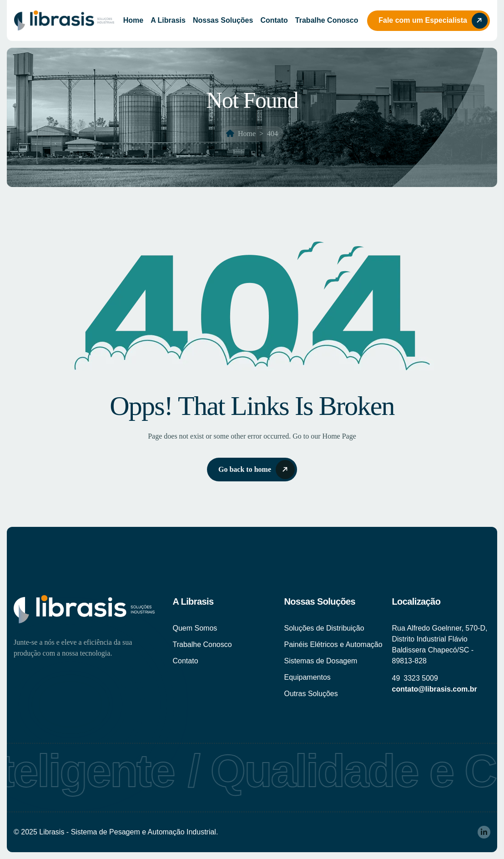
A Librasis (168, 20)
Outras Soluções (311, 694)
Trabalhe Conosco (327, 20)
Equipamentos (307, 677)
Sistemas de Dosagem (320, 661)
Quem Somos (195, 628)
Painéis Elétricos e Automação (333, 644)
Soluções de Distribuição (324, 628)
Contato (274, 20)
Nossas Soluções (223, 20)
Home (133, 20)
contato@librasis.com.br (434, 689)
